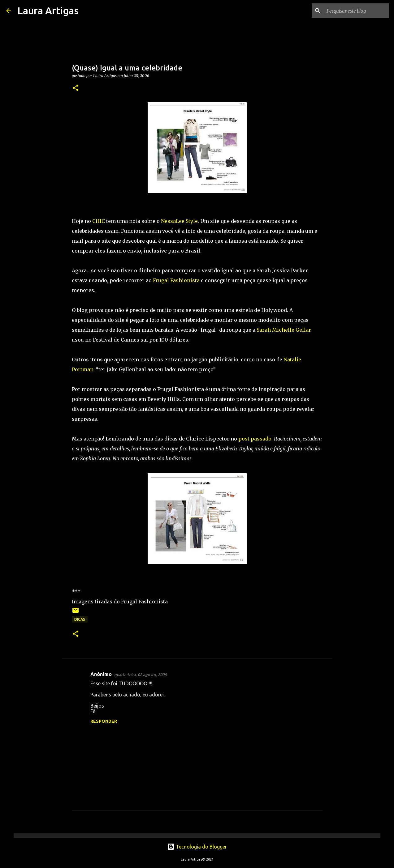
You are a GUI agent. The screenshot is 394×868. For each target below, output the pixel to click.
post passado (255, 439)
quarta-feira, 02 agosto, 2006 (140, 674)
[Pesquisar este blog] (357, 11)
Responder (104, 721)
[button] (76, 88)
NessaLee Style (179, 221)
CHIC (99, 221)
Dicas (80, 619)
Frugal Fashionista (177, 280)
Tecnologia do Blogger (197, 847)
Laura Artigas (48, 11)
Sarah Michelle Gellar (284, 330)
